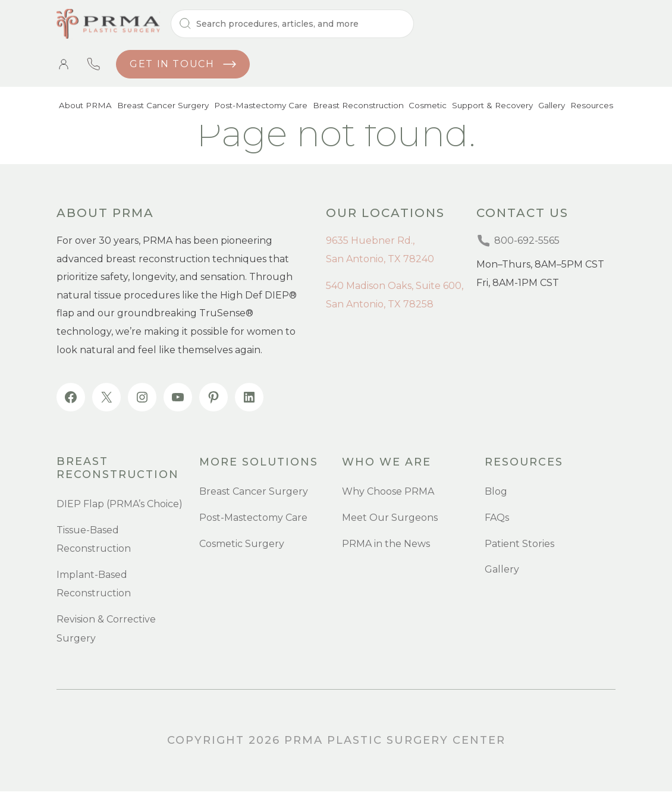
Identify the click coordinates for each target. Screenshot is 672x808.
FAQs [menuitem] (497, 518)
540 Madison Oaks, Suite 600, (395, 286)
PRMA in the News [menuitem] (386, 544)
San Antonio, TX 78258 (380, 304)
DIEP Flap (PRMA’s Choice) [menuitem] (120, 502)
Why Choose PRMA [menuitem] (388, 493)
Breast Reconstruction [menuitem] (354, 107)
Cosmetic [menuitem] (424, 107)
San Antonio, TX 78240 (380, 259)
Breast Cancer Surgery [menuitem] (160, 107)
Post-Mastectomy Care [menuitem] (258, 107)
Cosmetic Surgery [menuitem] (242, 544)
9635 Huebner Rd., (370, 240)
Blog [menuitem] (496, 493)
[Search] (292, 24)
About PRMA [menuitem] (84, 107)
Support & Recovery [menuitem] (489, 107)
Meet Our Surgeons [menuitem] (390, 518)
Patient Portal (64, 64)
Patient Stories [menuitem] (519, 544)
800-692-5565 (93, 64)
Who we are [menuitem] (387, 462)
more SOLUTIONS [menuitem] (259, 462)
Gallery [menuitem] (550, 107)
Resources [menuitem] (592, 107)
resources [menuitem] (524, 462)
